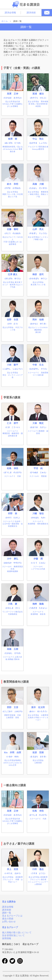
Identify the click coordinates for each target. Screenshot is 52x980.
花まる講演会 (9, 902)
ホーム (5, 21)
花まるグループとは (12, 916)
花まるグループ (10, 927)
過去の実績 (8, 919)
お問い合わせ (9, 922)
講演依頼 (31, 13)
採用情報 (7, 938)
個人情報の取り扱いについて (17, 933)
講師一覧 (7, 913)
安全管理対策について (13, 935)
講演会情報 (10, 13)
